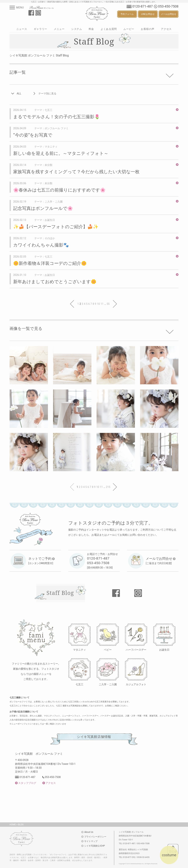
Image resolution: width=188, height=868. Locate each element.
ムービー (129, 29)
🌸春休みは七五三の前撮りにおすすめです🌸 (59, 190)
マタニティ (79, 650)
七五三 (79, 684)
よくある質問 (109, 29)
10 (98, 304)
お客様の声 (148, 29)
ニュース (22, 29)
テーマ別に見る (47, 93)
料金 (91, 29)
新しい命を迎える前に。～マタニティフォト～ (61, 153)
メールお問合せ (169, 14)
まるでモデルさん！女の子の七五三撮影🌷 (57, 117)
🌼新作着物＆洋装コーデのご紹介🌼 (50, 263)
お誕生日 (164, 650)
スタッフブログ (27, 783)
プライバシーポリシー (95, 837)
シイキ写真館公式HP (95, 846)
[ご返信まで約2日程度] (161, 561)
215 (108, 487)
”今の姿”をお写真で (33, 135)
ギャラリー (41, 29)
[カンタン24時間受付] (42, 561)
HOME (13, 825)
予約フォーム (127, 14)
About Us (89, 832)
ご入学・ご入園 (108, 684)
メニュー (59, 29)
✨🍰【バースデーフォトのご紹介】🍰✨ (56, 227)
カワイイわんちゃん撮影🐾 (41, 245)
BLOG (21, 825)
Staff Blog (60, 593)
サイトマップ (91, 841)
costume (169, 855)
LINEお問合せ (148, 14)
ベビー (108, 650)
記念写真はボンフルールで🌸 (43, 208)
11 (102, 304)
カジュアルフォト (136, 684)
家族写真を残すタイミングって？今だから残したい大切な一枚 (76, 172)
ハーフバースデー (136, 650)
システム (77, 29)
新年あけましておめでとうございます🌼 (55, 282)
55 (108, 304)
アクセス (166, 29)
